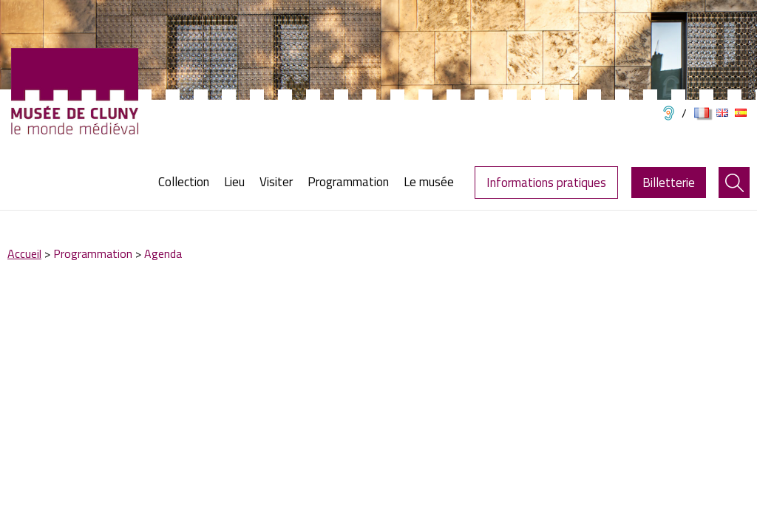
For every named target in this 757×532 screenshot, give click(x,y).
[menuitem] (187, 182)
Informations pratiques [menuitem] (546, 183)
